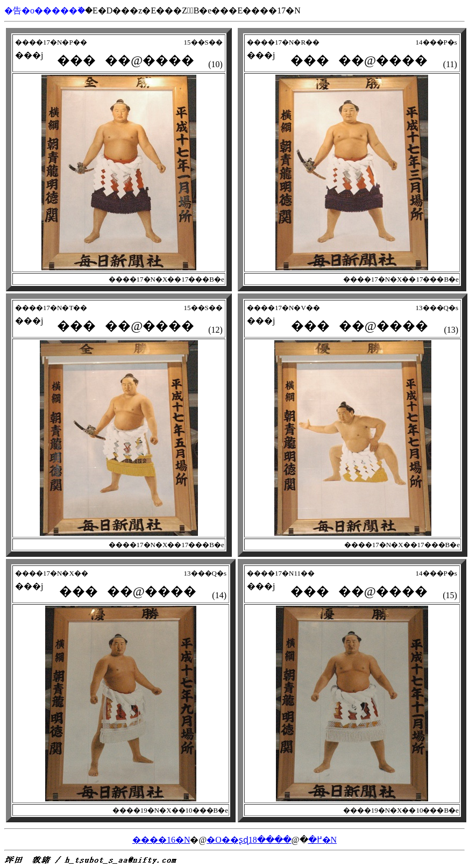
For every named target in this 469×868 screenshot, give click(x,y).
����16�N (161, 840)
